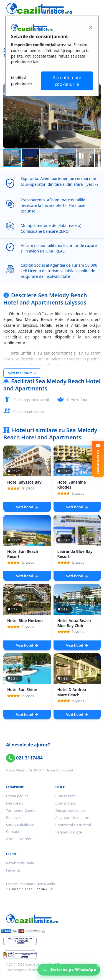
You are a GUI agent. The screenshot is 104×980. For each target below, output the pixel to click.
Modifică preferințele (21, 81)
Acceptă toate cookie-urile (67, 81)
